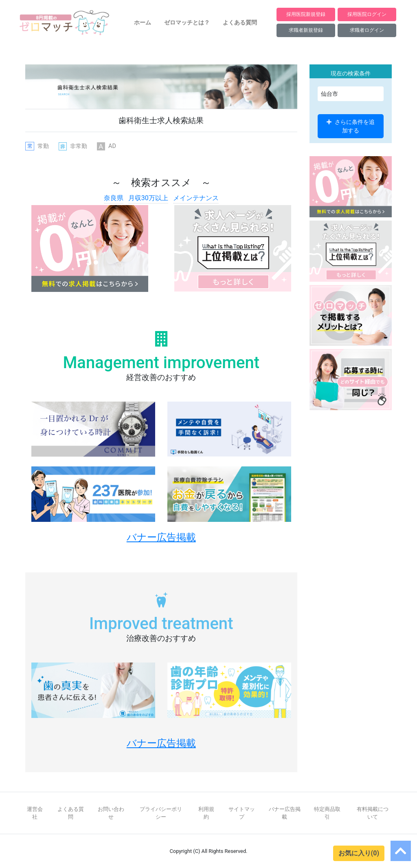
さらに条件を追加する (351, 126)
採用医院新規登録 (306, 14)
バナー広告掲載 (285, 813)
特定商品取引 (327, 813)
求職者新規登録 (306, 30)
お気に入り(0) (359, 853)
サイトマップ (242, 813)
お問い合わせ (111, 813)
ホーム (143, 22)
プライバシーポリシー (161, 813)
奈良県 (114, 198)
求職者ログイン (367, 30)
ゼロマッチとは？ (187, 22)
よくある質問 (240, 22)
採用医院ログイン (367, 14)
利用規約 (206, 813)
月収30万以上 (148, 198)
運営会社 (35, 813)
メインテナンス (196, 198)
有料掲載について (373, 813)
